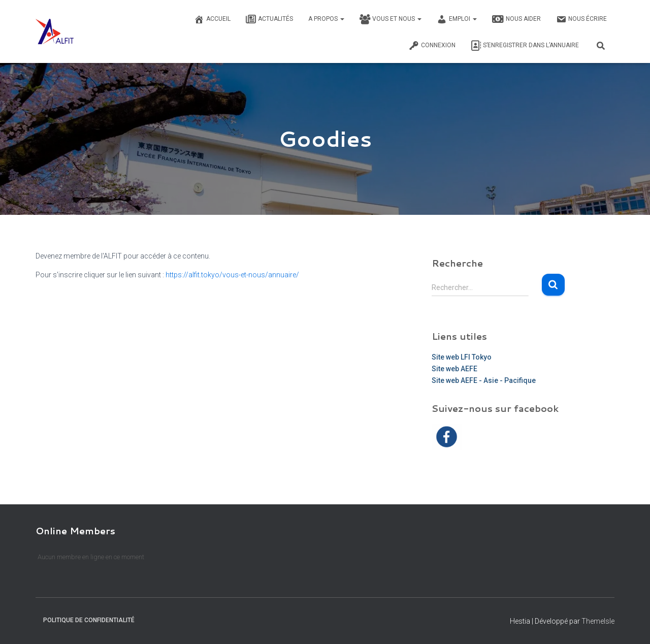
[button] (342, 19)
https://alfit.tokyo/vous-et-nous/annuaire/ (232, 275)
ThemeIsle (598, 621)
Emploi (457, 19)
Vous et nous (391, 19)
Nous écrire (581, 19)
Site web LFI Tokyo (462, 357)
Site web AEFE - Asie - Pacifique (484, 380)
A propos (326, 19)
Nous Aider (516, 19)
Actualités (269, 19)
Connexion (432, 46)
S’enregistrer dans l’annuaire (525, 46)
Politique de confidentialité (89, 620)
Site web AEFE (454, 369)
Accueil (212, 19)
